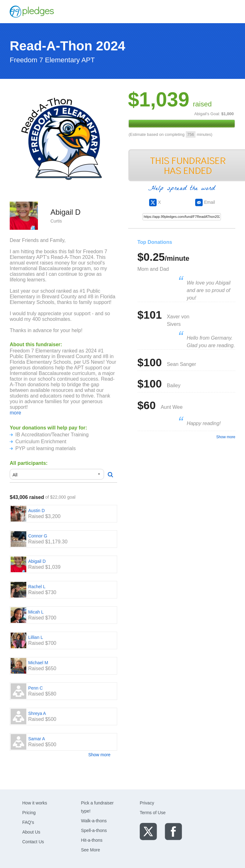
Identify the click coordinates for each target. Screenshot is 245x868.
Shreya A (37, 713)
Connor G (38, 536)
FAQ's (28, 822)
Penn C (36, 688)
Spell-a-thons (94, 830)
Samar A (37, 739)
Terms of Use (153, 813)
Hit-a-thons (92, 840)
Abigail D (37, 561)
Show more (99, 755)
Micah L (36, 612)
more (15, 413)
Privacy (147, 803)
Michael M (38, 663)
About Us (31, 832)
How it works (35, 803)
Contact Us (33, 842)
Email (205, 202)
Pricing (29, 813)
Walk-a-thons (94, 821)
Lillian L (36, 637)
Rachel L (37, 587)
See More (91, 850)
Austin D (36, 511)
